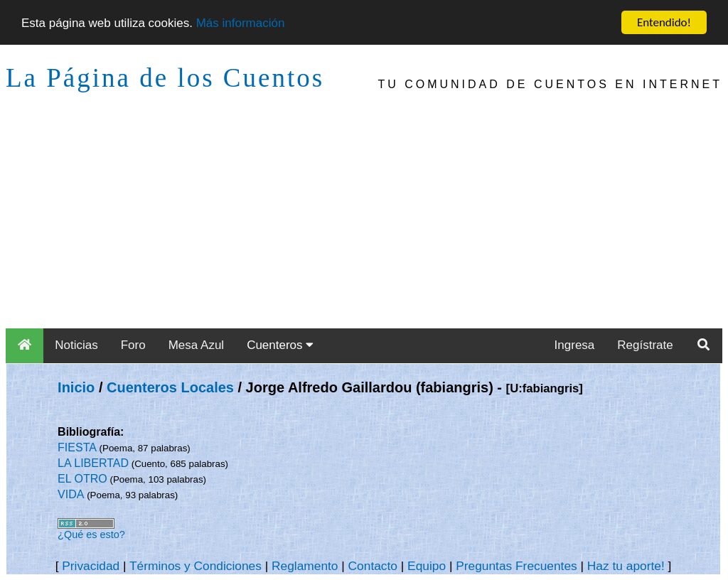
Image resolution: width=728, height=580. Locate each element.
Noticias (76, 345)
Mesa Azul (196, 345)
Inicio (76, 387)
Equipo (427, 566)
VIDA (71, 494)
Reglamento (305, 566)
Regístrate (645, 345)
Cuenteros (280, 345)
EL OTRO (82, 479)
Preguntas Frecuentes (516, 566)
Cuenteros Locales (170, 387)
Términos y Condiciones (196, 566)
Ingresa (575, 345)
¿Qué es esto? (91, 535)
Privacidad (91, 566)
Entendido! (664, 22)
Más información (241, 22)
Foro (133, 345)
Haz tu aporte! (626, 566)
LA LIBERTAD (93, 463)
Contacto (373, 566)
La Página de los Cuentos (165, 78)
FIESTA (77, 447)
